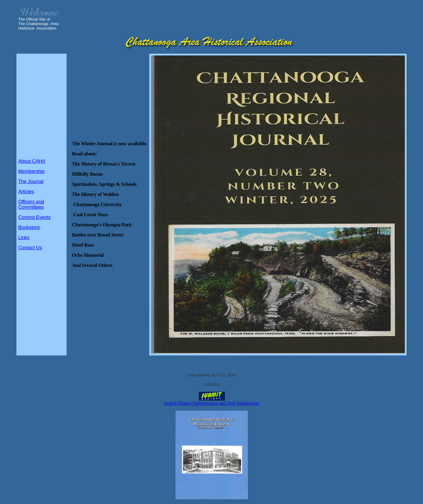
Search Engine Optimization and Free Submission (212, 403)
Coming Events (34, 217)
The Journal (31, 181)
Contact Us (30, 248)
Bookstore (29, 227)
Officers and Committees (31, 204)
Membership (31, 171)
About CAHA (32, 161)
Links (24, 238)
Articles (26, 192)
